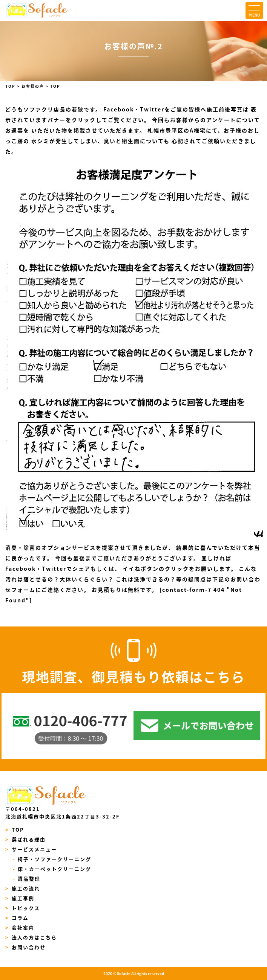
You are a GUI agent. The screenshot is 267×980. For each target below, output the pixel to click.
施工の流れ (23, 888)
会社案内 (20, 927)
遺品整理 (27, 879)
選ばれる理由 (25, 839)
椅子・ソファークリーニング (52, 859)
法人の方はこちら (31, 937)
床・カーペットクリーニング (52, 869)
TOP (15, 830)
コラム (17, 918)
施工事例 (20, 898)
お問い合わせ (25, 947)
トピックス (23, 908)
